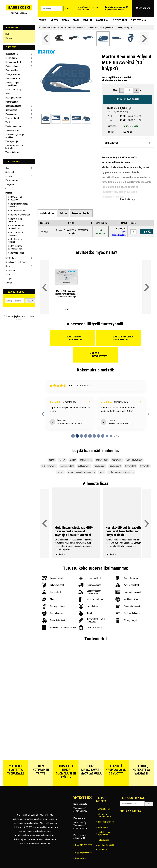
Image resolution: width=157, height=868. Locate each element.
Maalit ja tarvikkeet (14, 98)
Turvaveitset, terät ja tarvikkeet (15, 136)
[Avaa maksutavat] (128, 143)
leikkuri (62, 460)
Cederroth (10, 172)
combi (52, 460)
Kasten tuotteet (12, 180)
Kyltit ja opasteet (13, 74)
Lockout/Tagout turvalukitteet (12, 84)
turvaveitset (131, 466)
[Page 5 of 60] (94, 436)
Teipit (8, 122)
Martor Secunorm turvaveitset (16, 234)
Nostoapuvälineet (13, 106)
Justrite (9, 176)
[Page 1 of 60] (77, 436)
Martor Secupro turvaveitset (15, 241)
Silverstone (10, 270)
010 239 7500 (83, 10)
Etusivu (43, 20)
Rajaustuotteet (12, 54)
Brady (8, 168)
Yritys (54, 20)
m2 (7, 189)
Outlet (8, 34)
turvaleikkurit (115, 466)
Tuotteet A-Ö (138, 20)
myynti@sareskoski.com (88, 7)
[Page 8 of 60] (107, 436)
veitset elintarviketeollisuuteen (81, 472)
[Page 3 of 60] (86, 436)
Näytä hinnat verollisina (115, 10)
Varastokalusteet (13, 152)
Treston (9, 283)
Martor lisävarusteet (17, 211)
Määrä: (116, 90)
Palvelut (87, 20)
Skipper (9, 279)
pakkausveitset (67, 466)
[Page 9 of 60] (111, 436)
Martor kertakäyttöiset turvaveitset (18, 205)
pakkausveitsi (84, 466)
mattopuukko (86, 460)
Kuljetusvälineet (12, 66)
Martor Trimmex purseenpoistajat (15, 247)
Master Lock (11, 258)
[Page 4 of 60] (90, 436)
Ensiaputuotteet (12, 58)
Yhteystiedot (120, 20)
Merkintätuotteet (13, 102)
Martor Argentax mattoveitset (15, 198)
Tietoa (65, 20)
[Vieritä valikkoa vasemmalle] (46, 38)
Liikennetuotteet (13, 79)
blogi (76, 20)
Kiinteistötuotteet (13, 62)
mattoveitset (102, 460)
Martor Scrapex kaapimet (15, 220)
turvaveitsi (145, 466)
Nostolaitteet (11, 110)
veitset (60, 472)
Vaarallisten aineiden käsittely (14, 147)
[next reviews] (149, 414)
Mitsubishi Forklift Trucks (16, 262)
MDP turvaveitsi (49, 466)
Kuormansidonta (12, 70)
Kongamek (10, 185)
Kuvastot (9, 38)
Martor (9, 193)
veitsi (102, 472)
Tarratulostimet (12, 118)
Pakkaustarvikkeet (13, 114)
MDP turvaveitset (134, 460)
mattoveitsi (117, 460)
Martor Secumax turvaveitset (16, 227)
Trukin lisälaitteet (13, 131)
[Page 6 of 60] (98, 436)
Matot (8, 94)
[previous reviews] (43, 414)
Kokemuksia (102, 20)
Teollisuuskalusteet (14, 126)
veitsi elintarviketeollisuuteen (121, 472)
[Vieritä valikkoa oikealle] (144, 38)
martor (73, 460)
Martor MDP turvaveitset (19, 215)
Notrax (8, 266)
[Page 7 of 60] (103, 436)
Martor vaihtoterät (16, 253)
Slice (8, 274)
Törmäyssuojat (12, 141)
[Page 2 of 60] (81, 436)
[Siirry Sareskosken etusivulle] (19, 8)
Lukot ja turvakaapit (14, 89)
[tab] (47, 213)
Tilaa (30, 301)
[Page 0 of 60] (73, 436)
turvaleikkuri (100, 466)
